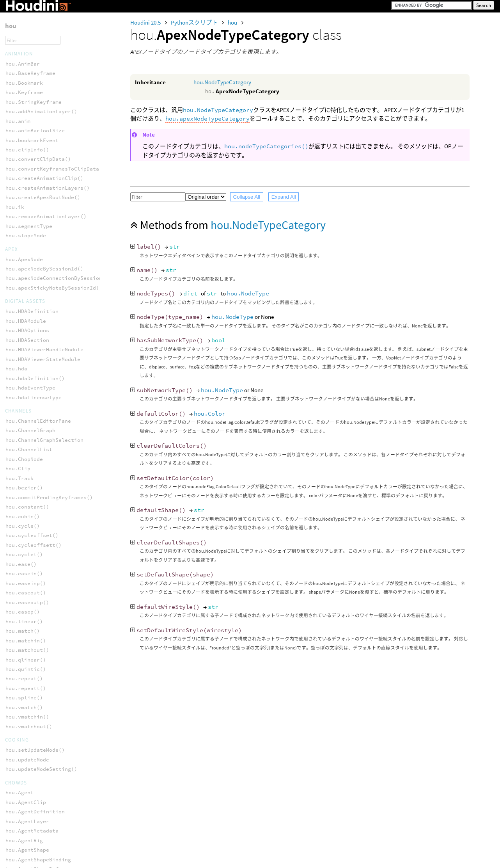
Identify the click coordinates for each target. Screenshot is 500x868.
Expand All (284, 197)
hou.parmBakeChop (30, 660)
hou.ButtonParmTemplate (40, 784)
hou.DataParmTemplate (37, 794)
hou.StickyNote (27, 398)
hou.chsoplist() (29, 517)
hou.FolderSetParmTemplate (44, 823)
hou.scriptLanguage (34, 737)
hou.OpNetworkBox (30, 379)
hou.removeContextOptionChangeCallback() (66, 727)
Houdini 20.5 (146, 22)
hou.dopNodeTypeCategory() (44, 189)
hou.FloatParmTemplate (38, 803)
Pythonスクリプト (195, 22)
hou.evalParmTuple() (35, 574)
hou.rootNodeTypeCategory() (46, 236)
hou (233, 22)
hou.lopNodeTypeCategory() (44, 198)
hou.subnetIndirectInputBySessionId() (62, 51)
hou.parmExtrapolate (35, 689)
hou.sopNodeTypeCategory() (44, 265)
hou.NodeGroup (26, 369)
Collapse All (247, 197)
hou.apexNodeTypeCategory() (46, 122)
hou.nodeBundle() (30, 417)
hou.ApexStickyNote (34, 341)
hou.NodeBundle (27, 360)
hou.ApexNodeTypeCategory (43, 93)
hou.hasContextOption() (40, 613)
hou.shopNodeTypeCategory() (46, 255)
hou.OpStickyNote (30, 389)
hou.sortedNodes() (32, 31)
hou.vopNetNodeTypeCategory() (49, 284)
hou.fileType (24, 603)
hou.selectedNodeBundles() (44, 446)
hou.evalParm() (27, 565)
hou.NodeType (248, 293)
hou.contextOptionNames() (43, 555)
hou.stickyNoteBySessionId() (48, 41)
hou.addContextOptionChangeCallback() (62, 488)
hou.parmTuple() (29, 698)
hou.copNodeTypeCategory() (44, 170)
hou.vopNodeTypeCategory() (44, 294)
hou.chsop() (23, 508)
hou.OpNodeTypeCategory (40, 112)
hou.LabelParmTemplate (38, 842)
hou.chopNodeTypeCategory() (46, 141)
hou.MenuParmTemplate (37, 851)
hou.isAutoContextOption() (44, 622)
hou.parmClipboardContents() (48, 670)
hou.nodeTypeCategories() (266, 146)
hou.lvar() (21, 641)
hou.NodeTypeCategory (222, 82)
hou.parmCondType (30, 679)
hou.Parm (18, 469)
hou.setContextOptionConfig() (49, 756)
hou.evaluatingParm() (37, 584)
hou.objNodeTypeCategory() (44, 227)
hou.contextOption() (35, 527)
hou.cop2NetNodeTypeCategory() (51, 150)
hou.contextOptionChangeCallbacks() (59, 536)
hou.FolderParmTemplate (40, 813)
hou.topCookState (30, 60)
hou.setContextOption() (40, 746)
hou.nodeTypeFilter (34, 436)
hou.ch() (18, 498)
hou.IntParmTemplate (35, 832)
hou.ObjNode (23, 317)
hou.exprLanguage (30, 593)
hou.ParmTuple (26, 479)
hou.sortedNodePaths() (38, 22)
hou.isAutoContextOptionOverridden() (60, 632)
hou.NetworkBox (27, 350)
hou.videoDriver (29, 70)
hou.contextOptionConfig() (44, 546)
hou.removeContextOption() (44, 718)
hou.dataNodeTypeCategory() (46, 179)
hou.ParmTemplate (30, 861)
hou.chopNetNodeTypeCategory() (51, 131)
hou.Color (210, 414)
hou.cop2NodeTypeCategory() (46, 160)
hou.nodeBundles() (32, 427)
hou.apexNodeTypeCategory (207, 118)
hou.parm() (21, 651)
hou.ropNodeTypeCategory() (44, 246)
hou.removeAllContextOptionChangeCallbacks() (73, 708)
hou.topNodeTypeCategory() (44, 275)
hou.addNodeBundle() (35, 408)
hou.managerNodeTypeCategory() (51, 208)
